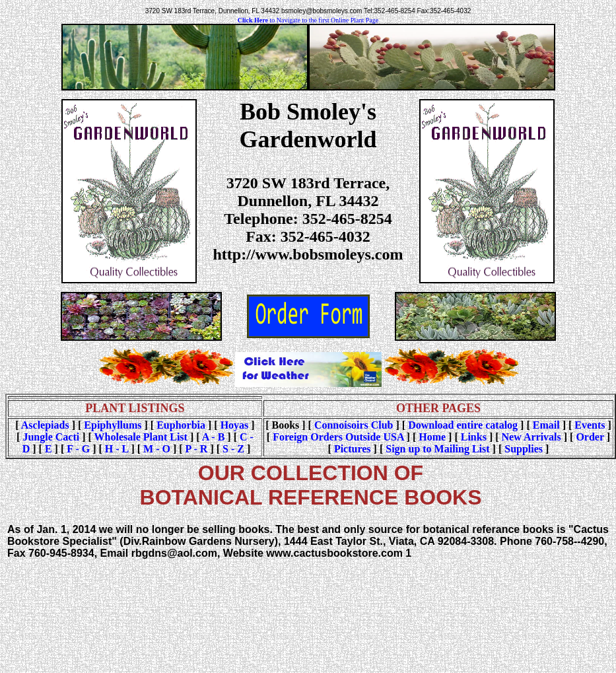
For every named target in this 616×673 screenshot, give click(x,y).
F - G (78, 449)
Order (590, 437)
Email (546, 425)
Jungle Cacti (51, 437)
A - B (214, 437)
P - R (197, 449)
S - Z (233, 449)
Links (474, 437)
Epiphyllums (113, 425)
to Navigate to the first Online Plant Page (308, 20)
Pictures (353, 449)
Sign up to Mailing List (437, 449)
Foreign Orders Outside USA (338, 437)
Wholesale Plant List (141, 437)
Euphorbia (181, 425)
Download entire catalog (463, 425)
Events (590, 425)
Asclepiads (45, 425)
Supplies (524, 449)
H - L (117, 449)
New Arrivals (531, 437)
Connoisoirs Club (354, 425)
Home (432, 437)
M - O (157, 449)
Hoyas (235, 425)
